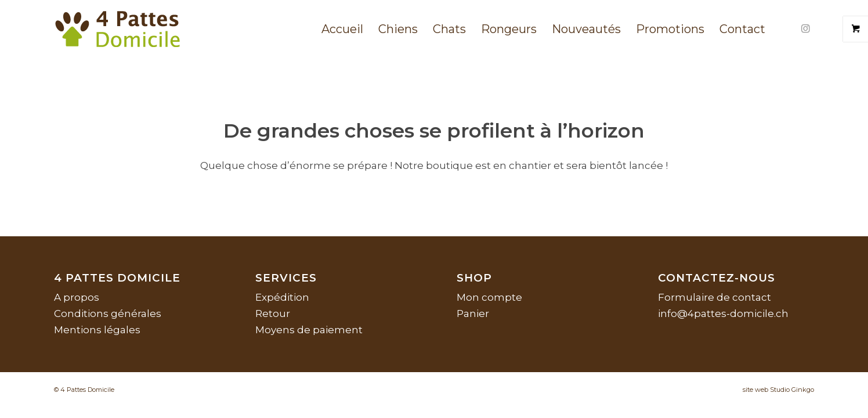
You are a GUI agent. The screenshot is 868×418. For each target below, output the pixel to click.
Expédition (282, 297)
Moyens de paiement (309, 330)
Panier (473, 313)
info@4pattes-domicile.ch (723, 313)
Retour (273, 313)
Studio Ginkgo (792, 390)
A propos (77, 297)
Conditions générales (108, 313)
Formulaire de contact (715, 297)
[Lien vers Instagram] (805, 28)
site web (755, 390)
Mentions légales (97, 330)
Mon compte (489, 297)
